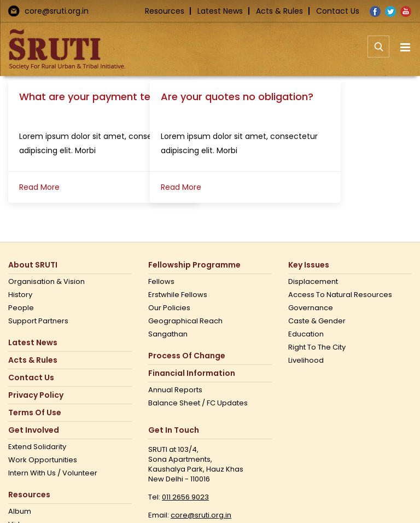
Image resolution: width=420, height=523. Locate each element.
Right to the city (317, 347)
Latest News (220, 11)
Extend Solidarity (37, 447)
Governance (311, 308)
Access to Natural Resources (340, 295)
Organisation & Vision (46, 282)
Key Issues (309, 265)
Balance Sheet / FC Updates (198, 403)
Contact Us (338, 11)
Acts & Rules (279, 11)
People (21, 308)
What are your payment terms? (97, 97)
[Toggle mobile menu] (406, 47)
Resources (165, 11)
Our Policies (169, 308)
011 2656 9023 (185, 497)
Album (20, 512)
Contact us (31, 378)
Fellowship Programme (194, 265)
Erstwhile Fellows (178, 295)
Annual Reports (175, 390)
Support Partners (38, 321)
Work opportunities (43, 460)
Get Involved (34, 430)
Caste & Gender (317, 321)
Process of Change (187, 356)
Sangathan (168, 334)
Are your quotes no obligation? (237, 97)
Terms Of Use (35, 413)
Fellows (161, 282)
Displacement (313, 282)
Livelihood (306, 361)
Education (306, 334)
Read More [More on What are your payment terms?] (39, 187)
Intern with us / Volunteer (53, 473)
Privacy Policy (36, 395)
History (20, 295)
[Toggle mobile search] (378, 53)
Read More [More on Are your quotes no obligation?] (181, 187)
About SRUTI (33, 265)
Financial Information (192, 373)
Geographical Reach (185, 321)
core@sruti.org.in (57, 11)
